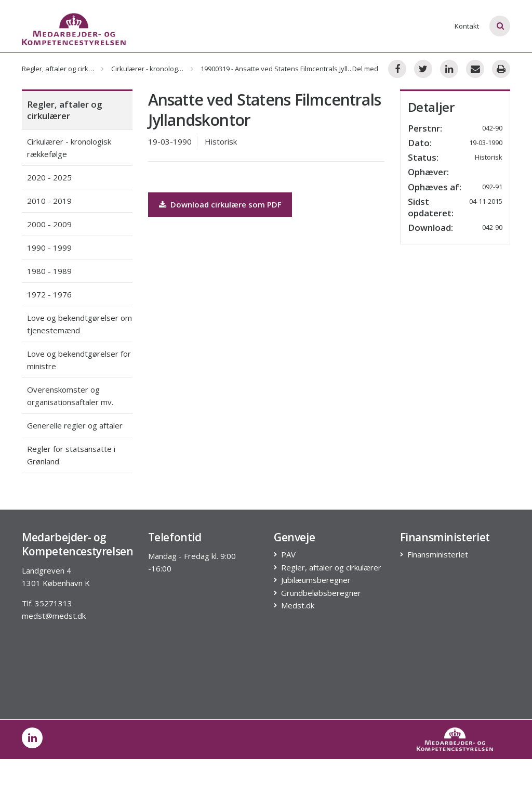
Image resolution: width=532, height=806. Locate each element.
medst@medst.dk (54, 616)
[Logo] (74, 29)
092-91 (492, 187)
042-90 (492, 227)
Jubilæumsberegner (316, 580)
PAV (289, 555)
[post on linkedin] (32, 738)
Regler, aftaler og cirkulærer (66, 69)
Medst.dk (298, 606)
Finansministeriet (438, 555)
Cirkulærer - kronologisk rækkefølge (168, 69)
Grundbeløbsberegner (321, 593)
